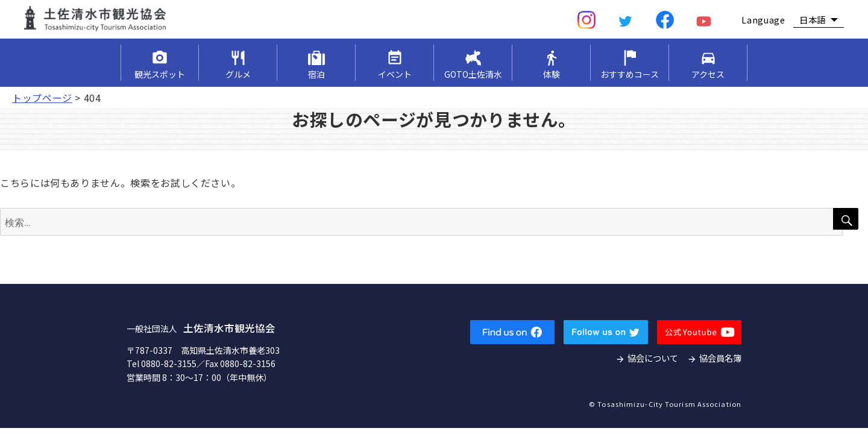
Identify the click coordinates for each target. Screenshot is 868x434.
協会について (653, 358)
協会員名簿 (720, 358)
